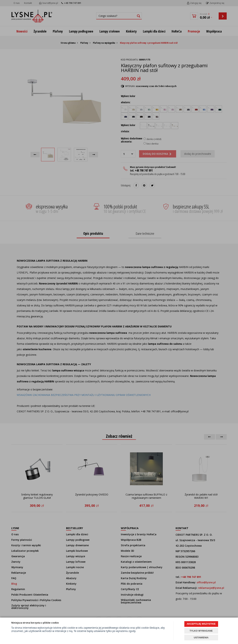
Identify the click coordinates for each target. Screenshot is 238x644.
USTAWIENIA (201, 638)
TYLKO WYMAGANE (201, 631)
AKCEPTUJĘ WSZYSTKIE (201, 624)
